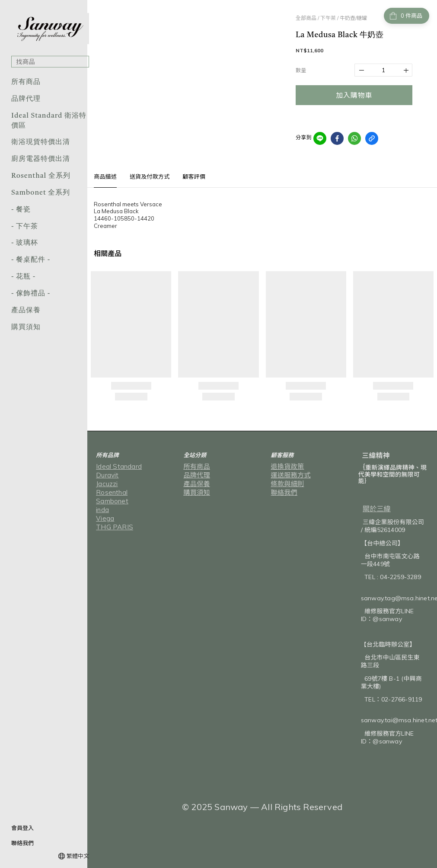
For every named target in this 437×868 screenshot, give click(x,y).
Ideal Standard (116, 467)
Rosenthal (110, 493)
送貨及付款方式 (150, 176)
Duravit (106, 475)
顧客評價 (194, 176)
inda (102, 510)
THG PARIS (111, 527)
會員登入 (22, 828)
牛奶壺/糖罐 (353, 18)
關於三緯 (377, 509)
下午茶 (328, 18)
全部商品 (306, 18)
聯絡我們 (22, 843)
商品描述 (105, 176)
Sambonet (110, 501)
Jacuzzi (105, 484)
